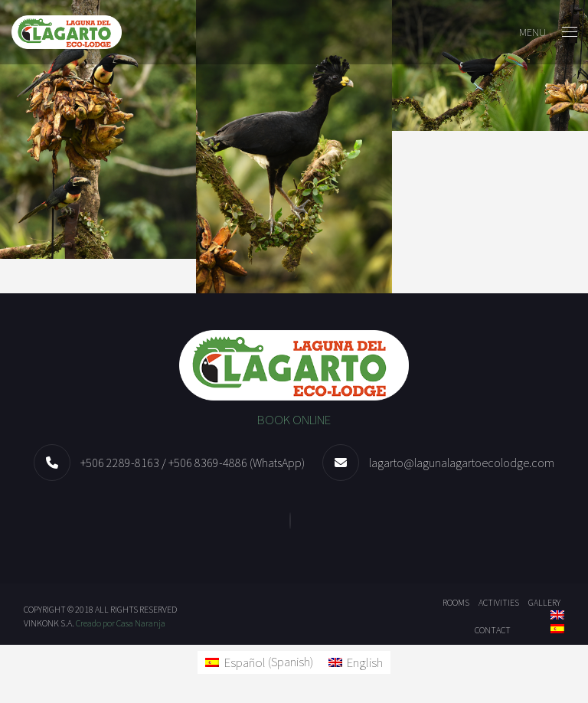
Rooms (456, 602)
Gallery (544, 602)
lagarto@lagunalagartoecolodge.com (462, 463)
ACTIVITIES (499, 602)
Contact (493, 630)
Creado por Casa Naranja (121, 623)
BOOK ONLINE (294, 420)
